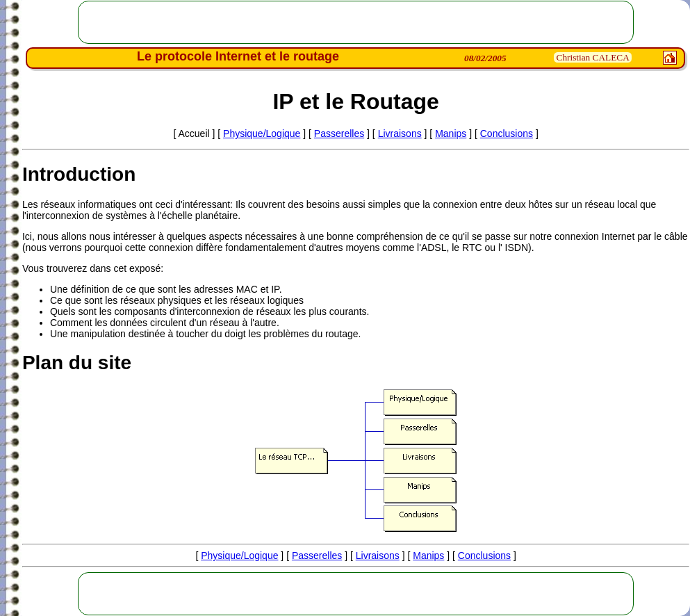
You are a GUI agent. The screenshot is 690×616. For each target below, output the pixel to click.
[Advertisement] (356, 22)
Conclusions (507, 133)
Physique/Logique (262, 133)
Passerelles (339, 133)
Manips (451, 133)
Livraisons (400, 133)
